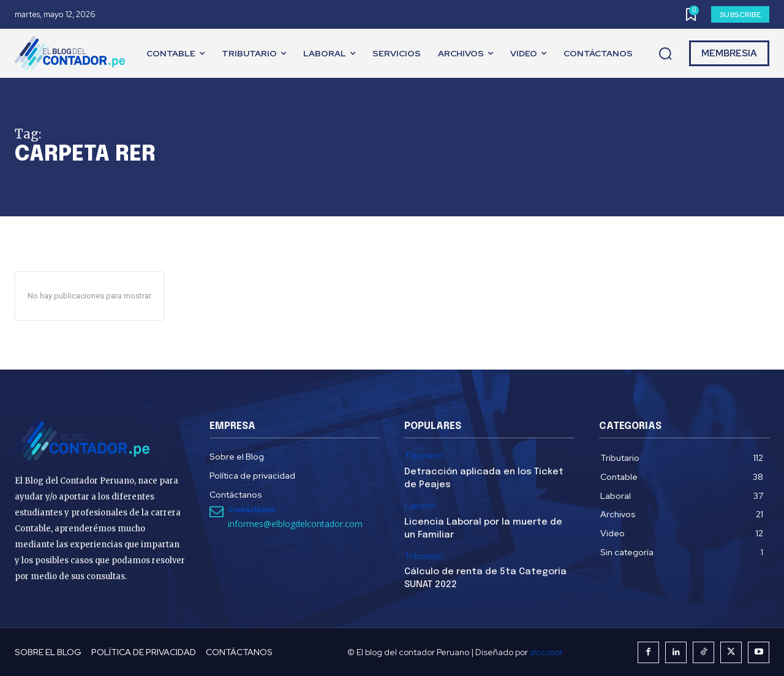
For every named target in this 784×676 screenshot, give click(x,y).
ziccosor (546, 652)
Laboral (420, 506)
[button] (665, 54)
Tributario (424, 456)
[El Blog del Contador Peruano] (73, 53)
